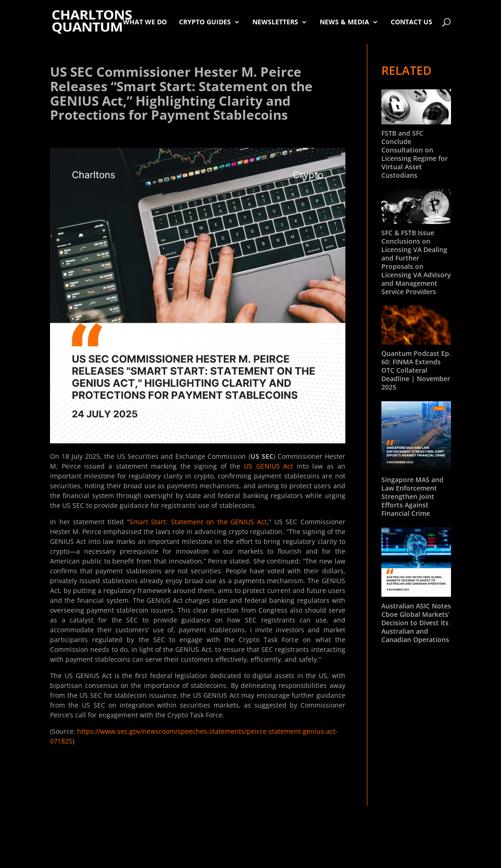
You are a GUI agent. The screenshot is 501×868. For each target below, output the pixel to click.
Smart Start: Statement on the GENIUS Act (198, 522)
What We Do (145, 22)
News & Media (344, 22)
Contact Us (412, 22)
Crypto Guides (205, 22)
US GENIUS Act (268, 466)
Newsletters (275, 22)
